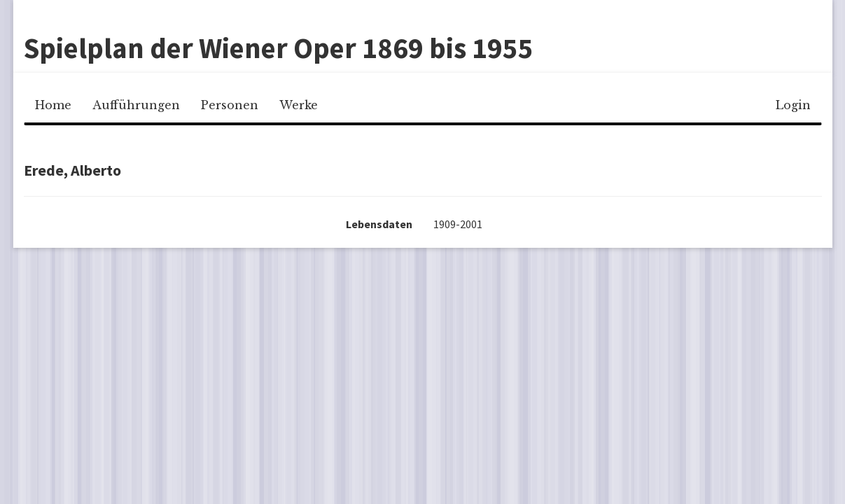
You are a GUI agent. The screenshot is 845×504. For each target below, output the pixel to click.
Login (793, 105)
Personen (230, 105)
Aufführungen (136, 105)
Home (53, 105)
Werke (299, 105)
